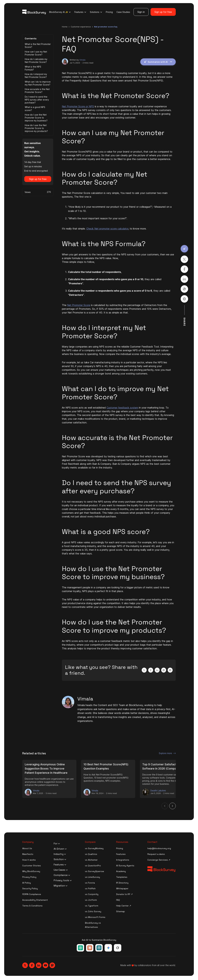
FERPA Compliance (32, 894)
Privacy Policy (29, 877)
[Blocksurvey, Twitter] (25, 965)
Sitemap (121, 911)
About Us (27, 848)
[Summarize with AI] (184, 249)
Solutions (96, 12)
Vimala (82, 60)
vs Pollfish (90, 888)
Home (65, 27)
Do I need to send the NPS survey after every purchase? (37, 100)
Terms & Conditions (32, 906)
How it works (29, 860)
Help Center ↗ (124, 906)
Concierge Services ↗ (159, 860)
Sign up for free (163, 12)
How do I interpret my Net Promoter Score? (36, 76)
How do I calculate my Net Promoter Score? (36, 61)
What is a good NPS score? (35, 109)
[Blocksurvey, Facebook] (32, 965)
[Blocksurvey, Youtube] (45, 965)
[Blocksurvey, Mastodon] (52, 965)
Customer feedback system (122, 408)
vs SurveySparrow (94, 871)
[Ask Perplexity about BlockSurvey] (99, 948)
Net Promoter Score (79, 305)
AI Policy (27, 883)
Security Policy (30, 888)
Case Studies (123, 12)
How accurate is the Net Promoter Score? (37, 91)
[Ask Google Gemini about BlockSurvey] (108, 948)
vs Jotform (91, 900)
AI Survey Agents (125, 866)
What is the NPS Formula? (33, 68)
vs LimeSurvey (92, 877)
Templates (122, 877)
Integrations (123, 860)
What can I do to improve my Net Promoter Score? (38, 83)
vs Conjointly (92, 894)
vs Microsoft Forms (95, 917)
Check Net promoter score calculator (107, 229)
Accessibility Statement (35, 900)
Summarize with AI (158, 62)
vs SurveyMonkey (94, 848)
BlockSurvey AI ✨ (60, 12)
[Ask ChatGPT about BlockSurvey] (80, 948)
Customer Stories (32, 866)
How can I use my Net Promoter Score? (36, 53)
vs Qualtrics (91, 854)
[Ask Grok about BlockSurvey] (118, 948)
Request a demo (156, 854)
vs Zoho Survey (93, 911)
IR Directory (122, 883)
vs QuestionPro (93, 866)
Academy (121, 871)
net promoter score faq (106, 27)
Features (80, 12)
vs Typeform (92, 906)
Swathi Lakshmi (158, 791)
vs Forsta (90, 883)
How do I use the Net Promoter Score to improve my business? (36, 118)
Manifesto (28, 854)
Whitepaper (122, 888)
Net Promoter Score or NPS (78, 106)
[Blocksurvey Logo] (34, 12)
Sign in (141, 12)
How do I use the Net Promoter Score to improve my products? (36, 128)
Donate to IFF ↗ (124, 894)
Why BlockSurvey (31, 871)
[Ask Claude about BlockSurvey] (90, 948)
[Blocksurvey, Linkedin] (39, 965)
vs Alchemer (91, 860)
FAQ (118, 900)
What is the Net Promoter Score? (38, 46)
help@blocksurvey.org (159, 848)
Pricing (109, 12)
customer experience (81, 27)
